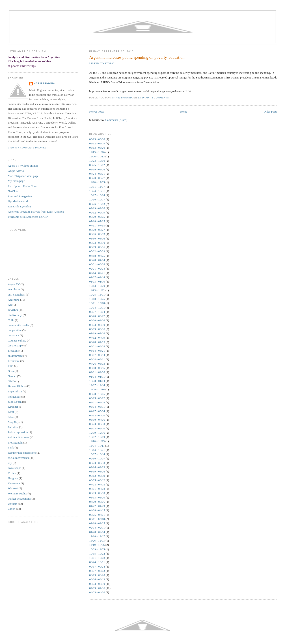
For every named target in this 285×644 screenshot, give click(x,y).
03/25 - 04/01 (97, 515)
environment (15, 356)
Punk (11, 447)
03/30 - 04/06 (97, 420)
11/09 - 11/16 (97, 389)
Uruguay (13, 478)
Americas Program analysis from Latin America (36, 212)
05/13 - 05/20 (97, 148)
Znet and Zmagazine (20, 196)
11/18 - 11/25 (97, 441)
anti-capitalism (16, 295)
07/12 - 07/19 (97, 338)
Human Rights (16, 386)
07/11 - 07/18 (97, 225)
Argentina (14, 300)
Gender (12, 376)
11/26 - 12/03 (97, 541)
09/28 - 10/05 (97, 394)
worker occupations (19, 499)
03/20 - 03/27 (97, 178)
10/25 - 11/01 (97, 295)
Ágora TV (14, 284)
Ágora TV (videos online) (23, 166)
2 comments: (161, 98)
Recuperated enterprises (22, 453)
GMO (11, 381)
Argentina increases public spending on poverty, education (137, 57)
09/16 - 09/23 (97, 467)
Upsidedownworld (19, 201)
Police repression (18, 432)
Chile (11, 320)
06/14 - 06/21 (97, 351)
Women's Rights (17, 493)
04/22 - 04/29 (97, 506)
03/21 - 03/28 (97, 264)
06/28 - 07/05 (97, 342)
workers (13, 504)
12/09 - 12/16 (97, 433)
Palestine (13, 427)
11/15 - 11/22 (97, 290)
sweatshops (14, 468)
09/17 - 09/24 (97, 567)
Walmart (13, 488)
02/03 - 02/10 (97, 428)
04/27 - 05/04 (97, 411)
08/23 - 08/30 (97, 325)
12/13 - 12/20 (97, 286)
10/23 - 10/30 (97, 161)
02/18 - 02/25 (97, 523)
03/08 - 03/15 (97, 368)
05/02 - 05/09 (97, 251)
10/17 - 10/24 (97, 195)
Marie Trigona (44, 84)
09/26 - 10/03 (97, 204)
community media (18, 325)
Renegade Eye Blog (19, 206)
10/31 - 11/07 (97, 187)
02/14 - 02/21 (97, 273)
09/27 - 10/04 (97, 312)
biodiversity (15, 315)
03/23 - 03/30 (97, 139)
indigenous (14, 397)
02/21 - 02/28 (97, 269)
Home (184, 112)
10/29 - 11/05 (97, 549)
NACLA (13, 191)
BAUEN (13, 310)
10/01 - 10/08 (97, 558)
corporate (13, 335)
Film (11, 366)
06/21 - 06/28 (97, 346)
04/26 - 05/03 (97, 364)
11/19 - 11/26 (97, 545)
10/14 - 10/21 (97, 450)
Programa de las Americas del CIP (28, 217)
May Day (13, 422)
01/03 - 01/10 (97, 282)
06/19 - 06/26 (97, 169)
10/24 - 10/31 (97, 191)
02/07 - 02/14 (97, 277)
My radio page (16, 181)
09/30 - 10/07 (97, 458)
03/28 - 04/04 (97, 260)
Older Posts (270, 112)
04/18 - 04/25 (97, 256)
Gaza (11, 371)
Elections (13, 351)
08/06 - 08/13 (97, 579)
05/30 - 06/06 (97, 238)
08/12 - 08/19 (97, 476)
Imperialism (15, 391)
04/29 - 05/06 (97, 502)
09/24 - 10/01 (97, 562)
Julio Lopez (15, 402)
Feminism (14, 361)
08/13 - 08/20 (97, 575)
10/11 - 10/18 (97, 303)
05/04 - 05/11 (97, 407)
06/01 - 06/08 (97, 402)
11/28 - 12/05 (97, 182)
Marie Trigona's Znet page (23, 176)
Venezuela (14, 483)
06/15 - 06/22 (97, 398)
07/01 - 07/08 (97, 489)
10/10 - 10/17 (97, 199)
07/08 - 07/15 (97, 484)
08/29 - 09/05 (97, 217)
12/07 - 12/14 (97, 385)
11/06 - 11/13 (97, 156)
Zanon (12, 509)
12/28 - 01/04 (97, 381)
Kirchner (13, 407)
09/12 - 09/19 (97, 212)
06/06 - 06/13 (97, 234)
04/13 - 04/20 (97, 415)
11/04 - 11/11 (97, 446)
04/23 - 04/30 (97, 592)
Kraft (11, 412)
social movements (18, 458)
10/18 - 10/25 (97, 299)
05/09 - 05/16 (97, 247)
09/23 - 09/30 (97, 463)
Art (10, 305)
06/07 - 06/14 (97, 355)
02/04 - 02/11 (97, 528)
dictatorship (15, 345)
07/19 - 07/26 (97, 333)
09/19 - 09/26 (97, 208)
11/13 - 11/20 (97, 152)
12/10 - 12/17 (97, 536)
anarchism (14, 289)
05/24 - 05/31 (97, 359)
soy (10, 463)
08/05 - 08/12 (97, 480)
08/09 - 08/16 (97, 329)
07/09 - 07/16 (97, 588)
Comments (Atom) (116, 120)
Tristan (12, 473)
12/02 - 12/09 (97, 437)
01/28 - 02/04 (97, 532)
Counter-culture (17, 340)
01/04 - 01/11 (97, 377)
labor (11, 417)
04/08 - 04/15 (97, 510)
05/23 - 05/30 (97, 243)
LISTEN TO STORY (101, 63)
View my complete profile (27, 148)
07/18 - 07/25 (97, 221)
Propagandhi (15, 443)
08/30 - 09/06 (97, 320)
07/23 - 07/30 (97, 584)
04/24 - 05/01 (97, 174)
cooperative (15, 330)
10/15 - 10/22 (97, 554)
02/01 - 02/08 (97, 372)
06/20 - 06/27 (97, 230)
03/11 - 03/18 (97, 519)
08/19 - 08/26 (97, 471)
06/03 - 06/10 (97, 493)
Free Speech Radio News (23, 186)
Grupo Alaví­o (16, 171)
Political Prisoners (18, 437)
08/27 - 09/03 (97, 571)
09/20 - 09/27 (97, 316)
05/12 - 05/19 (97, 143)
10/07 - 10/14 (97, 454)
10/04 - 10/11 (97, 308)
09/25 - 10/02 (97, 165)
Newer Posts (96, 112)
